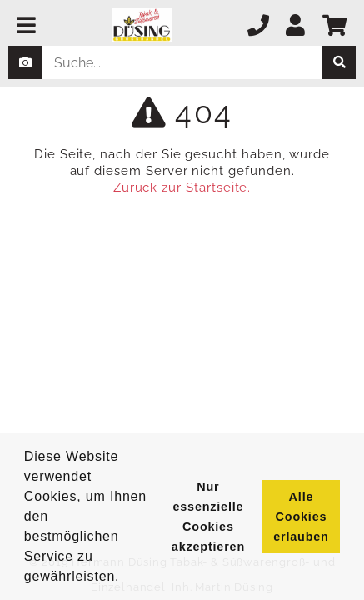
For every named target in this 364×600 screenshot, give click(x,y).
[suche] (339, 62)
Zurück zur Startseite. (182, 187)
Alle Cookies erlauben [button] (301, 517)
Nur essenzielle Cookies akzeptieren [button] (208, 517)
